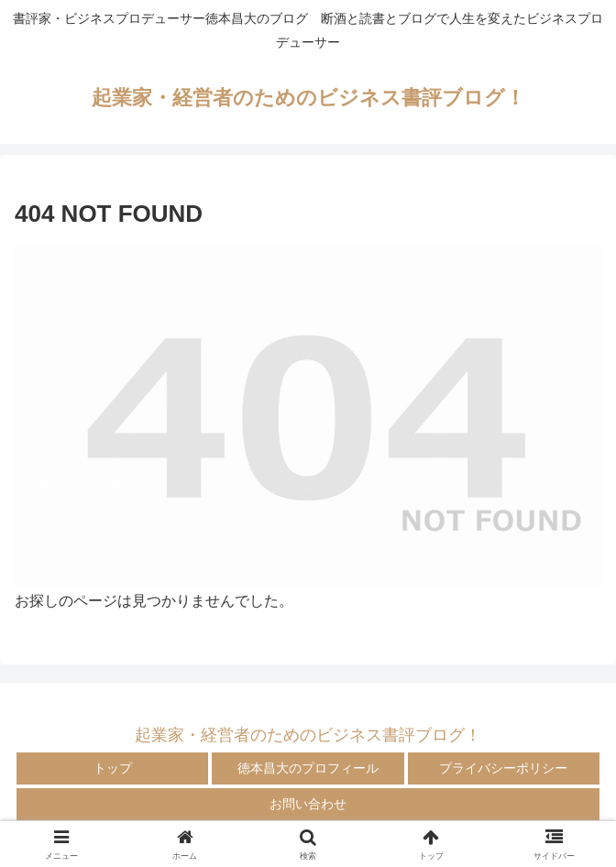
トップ (113, 768)
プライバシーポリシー (503, 768)
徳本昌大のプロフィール (308, 768)
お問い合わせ (308, 804)
